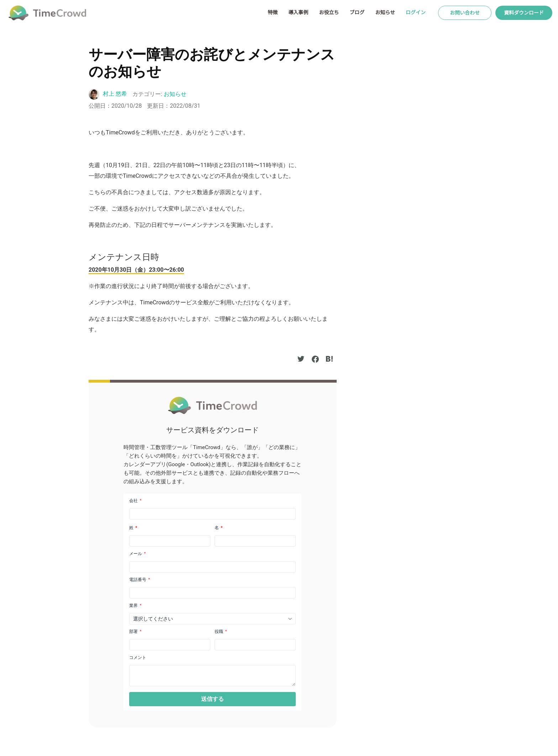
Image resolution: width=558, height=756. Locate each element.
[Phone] (212, 593)
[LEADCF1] (212, 676)
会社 (135, 501)
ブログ (357, 13)
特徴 (273, 13)
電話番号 (139, 580)
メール (137, 554)
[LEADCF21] (255, 645)
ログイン (416, 13)
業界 (135, 606)
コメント (138, 657)
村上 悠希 (115, 94)
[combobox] (212, 619)
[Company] (212, 514)
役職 (221, 632)
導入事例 (298, 13)
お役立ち (329, 13)
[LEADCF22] (170, 645)
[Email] (212, 567)
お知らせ (385, 13)
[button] (212, 699)
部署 (135, 632)
